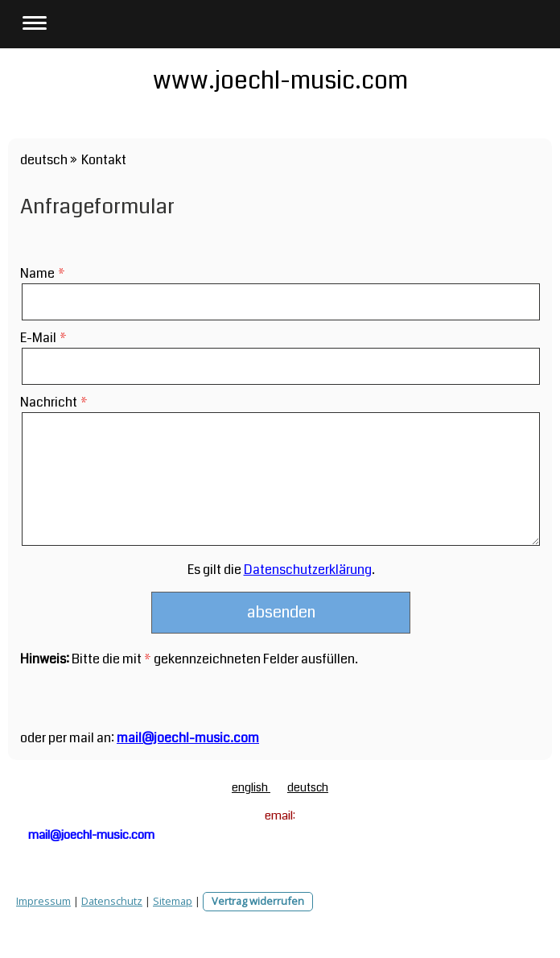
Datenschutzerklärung (308, 570)
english (251, 787)
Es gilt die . (281, 570)
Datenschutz (112, 901)
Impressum (43, 901)
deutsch (308, 787)
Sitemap (173, 901)
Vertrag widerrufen (258, 901)
